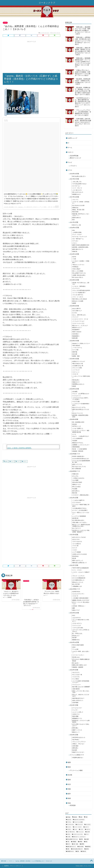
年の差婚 (75, 489)
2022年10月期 (74, 642)
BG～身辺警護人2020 (78, 422)
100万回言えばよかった (79, 737)
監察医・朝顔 (76, 356)
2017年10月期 (74, 197)
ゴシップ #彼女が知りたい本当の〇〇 (81, 620)
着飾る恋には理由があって (80, 563)
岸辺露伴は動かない (78, 758)
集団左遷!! (75, 338)
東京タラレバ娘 (77, 225)
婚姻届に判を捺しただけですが (81, 600)
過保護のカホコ (77, 194)
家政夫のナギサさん (78, 443)
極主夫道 (75, 493)
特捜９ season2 (77, 332)
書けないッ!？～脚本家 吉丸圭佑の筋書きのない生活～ (81, 525)
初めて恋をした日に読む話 (80, 299)
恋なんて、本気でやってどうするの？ (81, 695)
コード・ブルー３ (77, 188)
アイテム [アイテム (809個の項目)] (69, 822)
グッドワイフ (76, 288)
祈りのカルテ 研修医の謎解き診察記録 (81, 660)
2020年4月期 (74, 419)
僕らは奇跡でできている (79, 273)
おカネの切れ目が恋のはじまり (81, 459)
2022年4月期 (74, 670)
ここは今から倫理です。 (79, 500)
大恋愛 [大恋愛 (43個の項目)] (87, 839)
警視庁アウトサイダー (78, 752)
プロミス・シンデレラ (78, 576)
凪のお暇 (75, 354)
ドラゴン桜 (75, 546)
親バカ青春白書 (77, 469)
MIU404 (75, 424)
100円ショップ (73, 138)
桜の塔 (74, 558)
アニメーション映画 (76, 770)
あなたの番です (77, 309)
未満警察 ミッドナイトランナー (81, 445)
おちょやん (75, 476)
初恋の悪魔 (75, 716)
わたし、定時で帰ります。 (80, 315)
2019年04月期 (74, 306)
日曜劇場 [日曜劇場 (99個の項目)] (74, 842)
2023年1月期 (74, 735)
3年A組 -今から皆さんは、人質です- (81, 283)
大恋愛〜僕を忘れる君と (79, 275)
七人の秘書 (75, 480)
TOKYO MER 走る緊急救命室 (80, 568)
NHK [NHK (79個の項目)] (81, 817)
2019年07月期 (74, 341)
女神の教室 (75, 746)
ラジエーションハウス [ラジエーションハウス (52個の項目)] (78, 834)
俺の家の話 (75, 518)
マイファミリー (77, 685)
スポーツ (71, 152)
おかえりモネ (76, 539)
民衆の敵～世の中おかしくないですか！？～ (81, 215)
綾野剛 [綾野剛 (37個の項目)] (83, 844)
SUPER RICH (76, 592)
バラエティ (74, 166)
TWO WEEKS (76, 346)
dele (74, 230)
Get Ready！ (76, 740)
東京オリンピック (76, 158)
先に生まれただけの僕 (78, 205)
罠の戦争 (75, 750)
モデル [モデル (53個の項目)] (69, 834)
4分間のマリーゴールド (79, 361)
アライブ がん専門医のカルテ (81, 394)
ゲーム (70, 148)
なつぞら (75, 313)
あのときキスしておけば (79, 537)
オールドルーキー (77, 708)
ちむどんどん (76, 672)
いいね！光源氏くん (78, 428)
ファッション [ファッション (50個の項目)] (81, 832)
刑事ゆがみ (75, 208)
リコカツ (75, 550)
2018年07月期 (74, 228)
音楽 (69, 803)
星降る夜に (75, 748)
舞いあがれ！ (76, 663)
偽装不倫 (75, 352)
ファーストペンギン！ (78, 655)
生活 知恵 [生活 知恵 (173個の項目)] (76, 844)
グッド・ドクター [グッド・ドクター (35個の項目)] (78, 827)
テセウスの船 (76, 402)
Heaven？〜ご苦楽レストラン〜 (81, 343)
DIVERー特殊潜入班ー (79, 456)
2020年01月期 (74, 389)
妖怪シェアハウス (77, 464)
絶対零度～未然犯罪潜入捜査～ (81, 247)
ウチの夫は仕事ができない (80, 184)
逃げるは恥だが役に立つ (79, 176)
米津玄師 (73, 805)
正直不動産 (75, 703)
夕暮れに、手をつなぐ (78, 744)
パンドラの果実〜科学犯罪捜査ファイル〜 (81, 682)
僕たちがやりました (78, 192)
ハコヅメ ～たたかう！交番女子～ (81, 573)
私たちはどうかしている (79, 466)
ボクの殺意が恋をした (78, 580)
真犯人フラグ (76, 610)
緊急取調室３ (76, 336)
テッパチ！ (75, 710)
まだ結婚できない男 (78, 366)
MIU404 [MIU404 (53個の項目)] (75, 817)
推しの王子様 (76, 584)
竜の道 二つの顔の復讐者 (80, 449)
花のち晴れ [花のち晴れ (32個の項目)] (81, 847)
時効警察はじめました (78, 384)
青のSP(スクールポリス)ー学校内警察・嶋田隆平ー (81, 531)
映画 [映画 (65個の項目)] (86, 842)
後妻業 (74, 303)
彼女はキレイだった (78, 582)
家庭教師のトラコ (77, 718)
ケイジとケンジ (77, 396)
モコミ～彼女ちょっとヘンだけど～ (81, 513)
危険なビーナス (77, 484)
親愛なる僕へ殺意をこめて (80, 665)
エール (74, 434)
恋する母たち (76, 491)
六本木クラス (76, 714)
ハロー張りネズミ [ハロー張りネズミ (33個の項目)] (71, 832)
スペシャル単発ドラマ (77, 755)
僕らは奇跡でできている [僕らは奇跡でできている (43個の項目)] (72, 839)
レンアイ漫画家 (77, 552)
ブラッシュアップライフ (79, 742)
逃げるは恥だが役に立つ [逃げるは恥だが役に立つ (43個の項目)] (77, 849)
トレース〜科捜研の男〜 (79, 293)
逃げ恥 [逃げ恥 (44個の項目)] (87, 849)
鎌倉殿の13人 (76, 640)
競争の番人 (75, 728)
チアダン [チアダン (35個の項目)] (69, 829)
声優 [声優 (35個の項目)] (82, 839)
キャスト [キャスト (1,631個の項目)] (69, 827)
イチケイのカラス (77, 542)
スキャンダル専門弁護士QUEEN (81, 291)
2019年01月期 (74, 280)
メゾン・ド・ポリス (78, 297)
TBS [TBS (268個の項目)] (86, 817)
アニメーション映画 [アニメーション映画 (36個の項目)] (78, 822)
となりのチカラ (77, 618)
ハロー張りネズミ (77, 190)
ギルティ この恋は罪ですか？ (81, 436)
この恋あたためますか (78, 478)
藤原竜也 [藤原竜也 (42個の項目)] (89, 847)
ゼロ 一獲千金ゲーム (78, 239)
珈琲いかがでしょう (78, 561)
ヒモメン (75, 243)
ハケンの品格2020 (77, 438)
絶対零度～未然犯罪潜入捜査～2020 (81, 416)
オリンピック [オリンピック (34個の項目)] (80, 825)
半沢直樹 (75, 441)
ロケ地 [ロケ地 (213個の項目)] (69, 837)
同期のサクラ (76, 382)
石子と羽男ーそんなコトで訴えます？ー (81, 725)
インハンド (75, 317)
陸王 (74, 220)
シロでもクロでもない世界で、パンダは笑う (81, 399)
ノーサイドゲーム (77, 348)
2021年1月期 (74, 498)
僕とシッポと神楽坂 (78, 271)
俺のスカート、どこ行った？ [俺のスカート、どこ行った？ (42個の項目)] (79, 837)
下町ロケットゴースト (78, 265)
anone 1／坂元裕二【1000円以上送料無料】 (20, 448)
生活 (69, 784)
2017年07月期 (74, 179)
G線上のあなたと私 (78, 364)
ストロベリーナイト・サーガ (80, 319)
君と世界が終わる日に (78, 520)
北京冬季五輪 (74, 156)
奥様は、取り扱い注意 (78, 210)
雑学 (69, 794)
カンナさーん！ (77, 186)
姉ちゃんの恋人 (77, 487)
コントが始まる (77, 544)
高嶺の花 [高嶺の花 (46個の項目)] (84, 851)
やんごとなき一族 (77, 675)
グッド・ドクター (77, 234)
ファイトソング (77, 626)
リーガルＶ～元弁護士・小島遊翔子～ (81, 262)
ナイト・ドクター (77, 570)
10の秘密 (75, 392)
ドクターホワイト (77, 623)
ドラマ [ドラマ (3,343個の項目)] (82, 829)
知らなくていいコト (78, 413)
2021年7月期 (74, 565)
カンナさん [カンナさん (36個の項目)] (88, 825)
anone (6, 462)
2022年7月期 (74, 705)
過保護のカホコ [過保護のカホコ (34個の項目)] (70, 851)
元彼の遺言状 (76, 689)
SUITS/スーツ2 (77, 426)
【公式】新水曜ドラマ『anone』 (14, 207)
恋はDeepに (76, 556)
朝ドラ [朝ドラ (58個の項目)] (69, 844)
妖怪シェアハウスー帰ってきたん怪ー (81, 692)
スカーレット (76, 372)
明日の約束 (75, 212)
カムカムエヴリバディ (78, 594)
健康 (69, 762)
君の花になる (76, 657)
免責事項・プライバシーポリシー (13, 866)
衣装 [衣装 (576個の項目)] (68, 849)
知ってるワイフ (77, 528)
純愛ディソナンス (77, 730)
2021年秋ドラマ (75, 589)
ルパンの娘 (75, 350)
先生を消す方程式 (77, 482)
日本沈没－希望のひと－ (79, 606)
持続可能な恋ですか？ (78, 698)
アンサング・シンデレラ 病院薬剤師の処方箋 (81, 431)
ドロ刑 (74, 259)
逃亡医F (75, 638)
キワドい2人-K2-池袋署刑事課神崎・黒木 (81, 462)
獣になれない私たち (78, 277)
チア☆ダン (75, 241)
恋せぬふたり (76, 636)
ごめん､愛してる (77, 182)
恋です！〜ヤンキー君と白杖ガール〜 (81, 603)
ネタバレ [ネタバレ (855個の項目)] (88, 829)
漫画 (69, 780)
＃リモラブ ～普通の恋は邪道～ (81, 495)
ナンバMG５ (76, 679)
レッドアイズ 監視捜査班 (79, 516)
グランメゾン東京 (77, 368)
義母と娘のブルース (78, 249)
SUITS (74, 257)
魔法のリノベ (76, 732)
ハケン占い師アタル (78, 295)
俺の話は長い (76, 380)
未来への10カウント (78, 700)
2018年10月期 (74, 254)
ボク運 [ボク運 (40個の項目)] (88, 832)
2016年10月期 (74, 174)
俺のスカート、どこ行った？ (80, 325)
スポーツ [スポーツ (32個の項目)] (87, 827)
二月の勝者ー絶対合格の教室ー (81, 598)
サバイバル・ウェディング (80, 237)
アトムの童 (75, 649)
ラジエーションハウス (78, 323)
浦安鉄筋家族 (76, 447)
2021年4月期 (74, 535)
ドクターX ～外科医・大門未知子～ (81, 203)
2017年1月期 (74, 222)
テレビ (12, 462)
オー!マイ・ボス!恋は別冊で (80, 510)
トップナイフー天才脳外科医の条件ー (81, 404)
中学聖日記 (75, 267)
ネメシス (75, 548)
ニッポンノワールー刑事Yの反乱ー (81, 377)
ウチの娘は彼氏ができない (80, 508)
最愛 (74, 608)
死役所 (74, 386)
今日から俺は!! (76, 269)
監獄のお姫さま (77, 218)
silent (74, 647)
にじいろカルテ (77, 502)
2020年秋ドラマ (75, 471)
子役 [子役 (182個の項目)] (68, 842)
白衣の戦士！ (76, 334)
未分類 (70, 775)
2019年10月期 (74, 359)
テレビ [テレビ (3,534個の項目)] (76, 829)
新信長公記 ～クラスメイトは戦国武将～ (81, 721)
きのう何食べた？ (77, 311)
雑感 (69, 798)
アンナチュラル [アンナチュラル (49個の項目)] (70, 825)
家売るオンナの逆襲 (78, 301)
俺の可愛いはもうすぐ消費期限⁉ (81, 687)
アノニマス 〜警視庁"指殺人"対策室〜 (81, 505)
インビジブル (76, 677)
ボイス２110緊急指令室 (79, 578)
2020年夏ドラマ (75, 454)
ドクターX (75, 374)
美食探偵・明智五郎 (78, 451)
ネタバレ (25, 462)
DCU (74, 616)
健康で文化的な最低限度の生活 (81, 245)
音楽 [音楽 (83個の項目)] (78, 851)
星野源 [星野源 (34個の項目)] (81, 842)
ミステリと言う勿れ (78, 628)
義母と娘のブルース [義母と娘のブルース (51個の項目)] (71, 847)
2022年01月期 (74, 613)
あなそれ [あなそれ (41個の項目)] (69, 820)
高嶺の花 (75, 251)
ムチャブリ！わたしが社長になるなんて (81, 631)
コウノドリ (75, 200)
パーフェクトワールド (78, 321)
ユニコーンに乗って (78, 712)
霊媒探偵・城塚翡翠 (78, 667)
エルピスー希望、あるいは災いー (81, 652)
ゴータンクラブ (47, 3)
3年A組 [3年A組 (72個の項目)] (69, 817)
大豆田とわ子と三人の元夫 (80, 554)
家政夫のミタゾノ (77, 328)
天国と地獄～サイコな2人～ (80, 522)
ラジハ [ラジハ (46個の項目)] (87, 834)
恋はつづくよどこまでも (79, 407)
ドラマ (5, 23)
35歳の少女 (75, 474)
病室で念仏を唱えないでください (81, 410)
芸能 (69, 789)
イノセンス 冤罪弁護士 (79, 286)
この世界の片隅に (77, 232)
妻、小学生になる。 (78, 633)
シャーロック (76, 370)
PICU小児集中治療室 (78, 645)
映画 (69, 767)
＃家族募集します (77, 586)
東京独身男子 (76, 330)
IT (69, 143)
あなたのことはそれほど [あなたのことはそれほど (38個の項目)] (79, 820)
